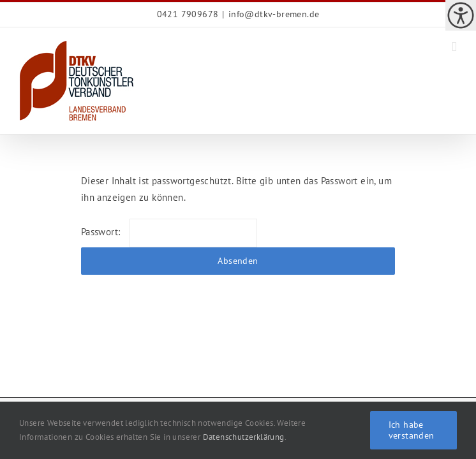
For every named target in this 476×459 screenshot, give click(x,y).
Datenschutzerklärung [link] (244, 437)
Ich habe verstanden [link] (412, 430)
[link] (461, 15)
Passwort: (169, 232)
